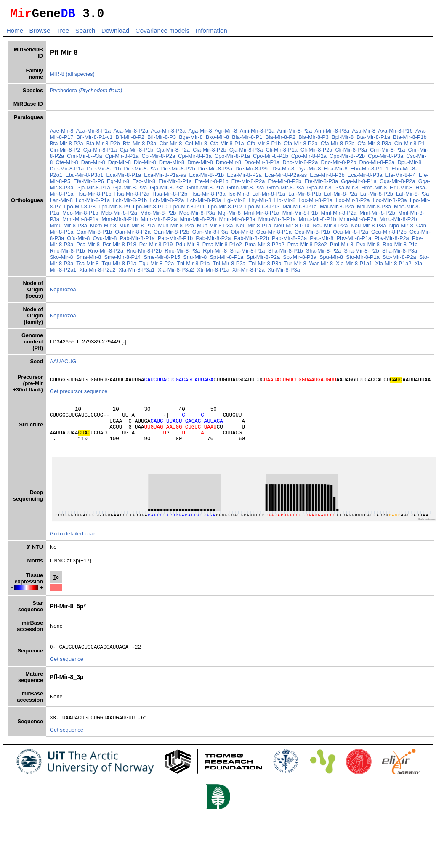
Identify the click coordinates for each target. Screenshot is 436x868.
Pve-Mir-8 (368, 247)
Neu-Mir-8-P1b (292, 228)
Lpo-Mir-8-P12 (225, 209)
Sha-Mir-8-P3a (400, 253)
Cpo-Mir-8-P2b (347, 158)
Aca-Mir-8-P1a (94, 133)
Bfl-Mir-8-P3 (162, 140)
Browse (40, 33)
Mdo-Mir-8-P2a (119, 215)
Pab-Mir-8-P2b (251, 241)
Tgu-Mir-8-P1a (119, 266)
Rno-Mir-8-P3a (182, 253)
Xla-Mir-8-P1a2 (393, 266)
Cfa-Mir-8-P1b (264, 146)
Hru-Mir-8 (401, 190)
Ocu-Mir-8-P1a (274, 234)
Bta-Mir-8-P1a (373, 140)
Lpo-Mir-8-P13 (263, 209)
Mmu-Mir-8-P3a (68, 228)
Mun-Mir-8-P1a (137, 228)
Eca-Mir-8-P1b (207, 177)
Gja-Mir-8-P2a (130, 190)
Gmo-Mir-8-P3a (285, 190)
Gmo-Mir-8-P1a (205, 190)
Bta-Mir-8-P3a (140, 146)
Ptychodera (86, 93)
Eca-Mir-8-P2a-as (286, 177)
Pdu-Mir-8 (188, 247)
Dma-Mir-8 (172, 165)
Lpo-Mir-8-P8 (80, 209)
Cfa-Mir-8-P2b (338, 146)
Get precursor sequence (78, 395)
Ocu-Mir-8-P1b (312, 234)
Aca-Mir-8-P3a (168, 133)
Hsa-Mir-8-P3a (208, 196)
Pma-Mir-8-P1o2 (222, 247)
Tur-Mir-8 (295, 266)
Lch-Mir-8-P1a (93, 203)
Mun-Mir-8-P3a (215, 228)
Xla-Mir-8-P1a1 (354, 266)
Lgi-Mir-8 (235, 203)
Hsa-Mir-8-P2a (132, 196)
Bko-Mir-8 (217, 140)
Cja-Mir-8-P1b (137, 152)
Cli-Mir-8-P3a (351, 152)
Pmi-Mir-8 (342, 247)
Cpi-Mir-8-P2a (158, 158)
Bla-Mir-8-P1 (247, 140)
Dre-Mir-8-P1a (67, 171)
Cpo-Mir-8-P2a (309, 158)
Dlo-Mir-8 (145, 165)
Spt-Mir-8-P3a (300, 260)
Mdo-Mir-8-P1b (80, 215)
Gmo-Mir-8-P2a (245, 190)
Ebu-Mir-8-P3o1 (84, 177)
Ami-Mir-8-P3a (332, 133)
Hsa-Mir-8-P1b (94, 196)
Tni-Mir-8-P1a (193, 266)
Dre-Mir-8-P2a (141, 171)
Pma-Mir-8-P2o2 (265, 247)
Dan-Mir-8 (93, 165)
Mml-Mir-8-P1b (300, 215)
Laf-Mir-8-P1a (269, 196)
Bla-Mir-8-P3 (314, 140)
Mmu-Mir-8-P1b (318, 222)
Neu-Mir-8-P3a (369, 228)
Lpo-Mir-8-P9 (114, 209)
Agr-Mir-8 (226, 133)
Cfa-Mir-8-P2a (300, 146)
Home (15, 33)
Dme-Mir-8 (200, 165)
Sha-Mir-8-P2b (361, 253)
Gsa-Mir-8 (346, 190)
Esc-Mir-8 (144, 184)
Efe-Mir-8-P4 (400, 177)
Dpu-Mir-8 (410, 165)
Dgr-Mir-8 (120, 165)
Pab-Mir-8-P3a (289, 241)
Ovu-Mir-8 (105, 241)
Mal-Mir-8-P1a (300, 209)
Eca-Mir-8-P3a (365, 177)
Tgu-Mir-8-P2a (157, 266)
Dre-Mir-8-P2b (178, 171)
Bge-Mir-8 (191, 140)
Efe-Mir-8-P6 (89, 184)
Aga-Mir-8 (200, 133)
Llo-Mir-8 (285, 203)
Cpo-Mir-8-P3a (385, 158)
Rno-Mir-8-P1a (400, 247)
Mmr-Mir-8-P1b (120, 222)
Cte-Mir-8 (67, 165)
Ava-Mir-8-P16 (395, 133)
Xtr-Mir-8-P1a (213, 272)
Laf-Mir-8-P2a (340, 196)
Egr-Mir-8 (118, 184)
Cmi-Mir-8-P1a (387, 152)
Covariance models (162, 33)
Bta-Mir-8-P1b (410, 140)
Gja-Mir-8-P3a (167, 190)
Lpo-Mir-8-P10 (150, 209)
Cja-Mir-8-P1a (100, 152)
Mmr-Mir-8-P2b (198, 222)
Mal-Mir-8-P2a (337, 209)
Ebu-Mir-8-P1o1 (370, 171)
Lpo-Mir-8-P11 (188, 209)
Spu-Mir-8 (331, 260)
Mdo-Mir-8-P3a (197, 215)
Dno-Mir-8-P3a (377, 165)
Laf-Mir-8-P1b (305, 196)
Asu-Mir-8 (363, 133)
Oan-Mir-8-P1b (94, 234)
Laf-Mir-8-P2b (377, 196)
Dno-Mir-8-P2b (338, 165)
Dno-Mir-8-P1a (262, 165)
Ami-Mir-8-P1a (257, 133)
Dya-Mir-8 (309, 171)
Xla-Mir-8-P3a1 (137, 272)
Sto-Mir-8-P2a (399, 260)
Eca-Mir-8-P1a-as (165, 177)
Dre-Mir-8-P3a (215, 171)
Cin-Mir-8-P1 (410, 146)
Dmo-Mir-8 (229, 165)
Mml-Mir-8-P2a (339, 215)
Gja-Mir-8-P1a (93, 190)
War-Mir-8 (321, 266)
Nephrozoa (63, 292)
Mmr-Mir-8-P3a (237, 222)
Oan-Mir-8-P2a (133, 234)
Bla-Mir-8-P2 (280, 140)
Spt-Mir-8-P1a (227, 260)
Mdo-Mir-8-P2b (158, 215)
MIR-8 (57, 76)
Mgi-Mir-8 (229, 215)
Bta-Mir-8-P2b (103, 146)
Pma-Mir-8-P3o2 (307, 247)
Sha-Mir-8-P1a (247, 253)
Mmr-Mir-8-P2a (159, 222)
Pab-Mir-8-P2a (213, 241)
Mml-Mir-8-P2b (377, 215)
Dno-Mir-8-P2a (300, 165)
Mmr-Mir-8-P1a (80, 222)
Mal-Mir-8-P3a (374, 209)
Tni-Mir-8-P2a (229, 266)
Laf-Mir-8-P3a (412, 196)
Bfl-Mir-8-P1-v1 (94, 140)
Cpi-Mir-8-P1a (122, 158)
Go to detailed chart (73, 545)
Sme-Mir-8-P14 (123, 260)
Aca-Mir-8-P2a (131, 133)
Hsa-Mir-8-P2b (170, 196)
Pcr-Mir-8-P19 (156, 247)
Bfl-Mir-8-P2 (130, 140)
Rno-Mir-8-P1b (67, 253)
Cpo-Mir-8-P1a (232, 158)
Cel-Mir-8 (196, 146)
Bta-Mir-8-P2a (66, 146)
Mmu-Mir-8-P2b (398, 222)
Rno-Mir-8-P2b (144, 253)
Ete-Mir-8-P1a (175, 184)
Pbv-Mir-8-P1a (354, 241)
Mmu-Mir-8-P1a (277, 222)
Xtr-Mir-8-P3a (284, 272)
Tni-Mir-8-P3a (265, 266)
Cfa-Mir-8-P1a (227, 146)
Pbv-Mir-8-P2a (392, 241)
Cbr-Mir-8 (170, 146)
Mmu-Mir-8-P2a (358, 222)
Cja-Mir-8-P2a (173, 152)
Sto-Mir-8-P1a (363, 260)
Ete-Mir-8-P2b (285, 184)
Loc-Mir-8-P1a (315, 203)
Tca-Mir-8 (87, 266)
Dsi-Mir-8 (283, 171)
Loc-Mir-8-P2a (352, 203)
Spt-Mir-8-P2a (263, 260)
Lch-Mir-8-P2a (167, 203)
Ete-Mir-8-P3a (321, 184)
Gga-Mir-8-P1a (359, 184)
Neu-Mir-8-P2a (330, 228)
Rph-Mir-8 (215, 253)
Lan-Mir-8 (61, 203)
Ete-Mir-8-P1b (212, 184)
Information (211, 33)
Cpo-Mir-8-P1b (271, 158)
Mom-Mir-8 (103, 228)
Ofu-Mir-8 (78, 241)
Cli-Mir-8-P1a (282, 152)
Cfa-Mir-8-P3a (374, 146)
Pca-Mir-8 (88, 247)
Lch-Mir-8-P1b (130, 203)
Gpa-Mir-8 (319, 190)
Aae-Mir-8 (61, 133)
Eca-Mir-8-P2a (244, 177)
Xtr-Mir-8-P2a (249, 272)
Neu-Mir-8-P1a (253, 228)
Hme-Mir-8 (374, 190)
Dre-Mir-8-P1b (104, 171)
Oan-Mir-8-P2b (171, 234)
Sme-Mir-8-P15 (162, 260)
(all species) (80, 76)
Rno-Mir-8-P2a (106, 253)
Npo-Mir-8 (401, 228)
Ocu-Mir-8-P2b (389, 234)
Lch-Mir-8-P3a (204, 203)
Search (85, 33)
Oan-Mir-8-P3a (210, 234)
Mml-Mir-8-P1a (262, 215)
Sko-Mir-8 (61, 260)
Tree (63, 33)
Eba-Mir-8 (336, 171)
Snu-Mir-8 (195, 260)
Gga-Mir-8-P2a (397, 184)
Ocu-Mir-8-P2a (351, 234)
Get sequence (66, 672)
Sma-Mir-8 (89, 260)
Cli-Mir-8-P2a (316, 152)
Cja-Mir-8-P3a (246, 152)
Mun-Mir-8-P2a (176, 228)
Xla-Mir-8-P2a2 (98, 272)
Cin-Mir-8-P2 (65, 152)
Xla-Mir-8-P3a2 (176, 272)
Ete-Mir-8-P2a (248, 184)
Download (116, 33)
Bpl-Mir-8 (343, 140)
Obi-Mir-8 (242, 234)
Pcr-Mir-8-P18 (120, 247)
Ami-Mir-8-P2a (295, 133)
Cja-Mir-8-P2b (210, 152)
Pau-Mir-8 (322, 241)
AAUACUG (63, 364)
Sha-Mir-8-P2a (323, 253)
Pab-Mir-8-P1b (175, 241)
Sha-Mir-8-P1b (286, 253)
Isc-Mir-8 (239, 196)
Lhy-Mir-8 (260, 203)
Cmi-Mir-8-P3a (84, 158)
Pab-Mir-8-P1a (137, 241)
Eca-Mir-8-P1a (124, 177)
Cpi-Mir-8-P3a (195, 158)
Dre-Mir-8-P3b (252, 171)
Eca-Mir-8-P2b (327, 177)
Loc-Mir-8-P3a (390, 203)
